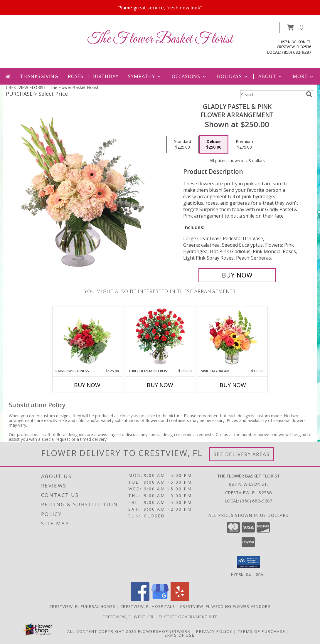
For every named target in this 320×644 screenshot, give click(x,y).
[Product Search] (272, 95)
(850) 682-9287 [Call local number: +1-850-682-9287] (297, 52)
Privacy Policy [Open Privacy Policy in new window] (214, 631)
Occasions (190, 76)
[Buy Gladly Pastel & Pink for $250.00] (237, 275)
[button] (295, 27)
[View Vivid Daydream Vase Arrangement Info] (233, 337)
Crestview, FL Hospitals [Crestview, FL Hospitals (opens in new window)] (148, 606)
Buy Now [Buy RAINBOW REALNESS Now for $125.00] (87, 385)
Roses (76, 76)
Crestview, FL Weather (128, 616)
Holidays (233, 76)
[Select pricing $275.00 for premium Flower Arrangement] (244, 144)
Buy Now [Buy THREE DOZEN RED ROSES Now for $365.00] (160, 385)
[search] (309, 94)
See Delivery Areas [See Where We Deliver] (242, 454)
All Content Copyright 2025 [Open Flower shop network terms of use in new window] (102, 631)
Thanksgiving (39, 76)
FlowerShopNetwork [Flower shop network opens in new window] (164, 631)
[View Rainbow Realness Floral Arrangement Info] (87, 337)
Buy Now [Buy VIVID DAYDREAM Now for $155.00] (233, 385)
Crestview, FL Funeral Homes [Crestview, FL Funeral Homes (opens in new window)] (82, 606)
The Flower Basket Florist (160, 39)
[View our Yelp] (180, 599)
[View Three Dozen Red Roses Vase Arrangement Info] (160, 338)
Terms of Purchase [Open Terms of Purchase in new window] (262, 631)
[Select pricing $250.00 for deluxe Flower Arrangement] (214, 144)
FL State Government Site (188, 616)
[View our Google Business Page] (160, 599)
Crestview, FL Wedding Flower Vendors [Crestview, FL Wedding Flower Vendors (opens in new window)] (225, 606)
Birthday (106, 76)
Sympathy (145, 76)
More (303, 76)
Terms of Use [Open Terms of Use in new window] (178, 635)
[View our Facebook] (140, 599)
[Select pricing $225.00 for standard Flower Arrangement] (183, 144)
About (271, 76)
